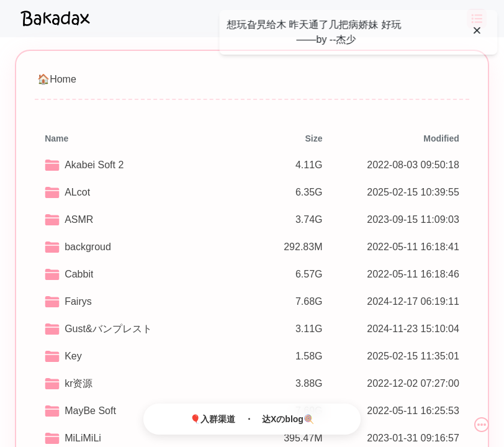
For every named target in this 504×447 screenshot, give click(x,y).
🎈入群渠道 (213, 419)
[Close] (474, 30)
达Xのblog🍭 (288, 419)
